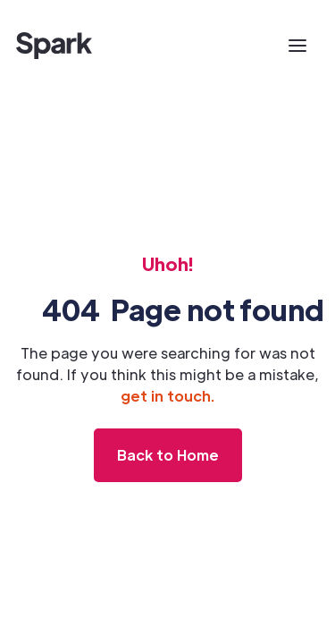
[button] (297, 46)
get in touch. (167, 396)
